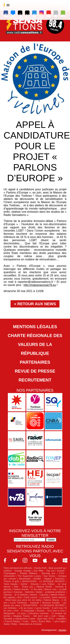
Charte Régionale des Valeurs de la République (35, 344)
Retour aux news (37, 304)
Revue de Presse (35, 371)
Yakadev (62, 630)
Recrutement (35, 380)
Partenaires (35, 362)
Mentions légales (35, 327)
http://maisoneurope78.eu (40, 285)
